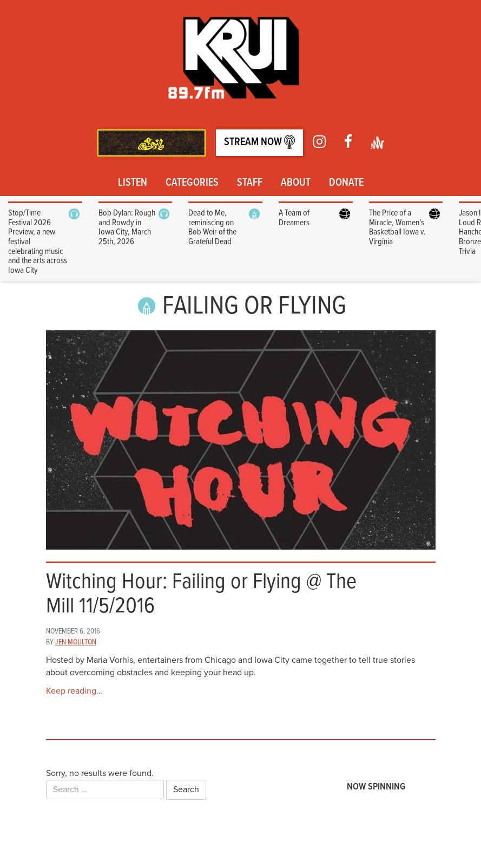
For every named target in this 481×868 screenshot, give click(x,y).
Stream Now (259, 142)
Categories (192, 183)
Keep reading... (74, 691)
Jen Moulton (76, 642)
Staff (250, 183)
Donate (346, 183)
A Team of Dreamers (294, 218)
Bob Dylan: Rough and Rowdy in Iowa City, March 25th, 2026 (127, 227)
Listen (133, 183)
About (296, 183)
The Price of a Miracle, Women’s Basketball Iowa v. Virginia (397, 227)
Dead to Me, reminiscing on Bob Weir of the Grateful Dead (212, 227)
